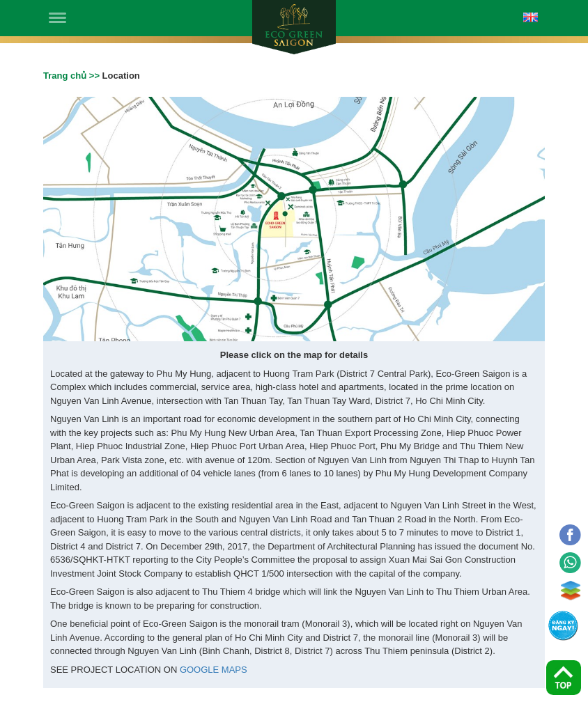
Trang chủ (65, 76)
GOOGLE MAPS (214, 670)
